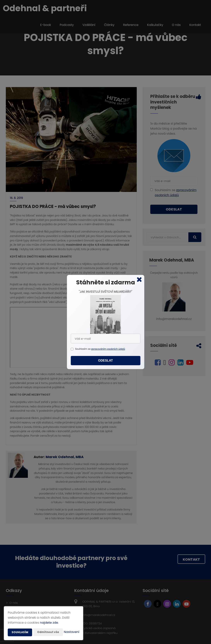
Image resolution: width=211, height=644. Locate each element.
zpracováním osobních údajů (108, 349)
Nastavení (72, 632)
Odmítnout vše (49, 624)
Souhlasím (20, 625)
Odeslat (105, 361)
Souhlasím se (83, 349)
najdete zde (49, 615)
